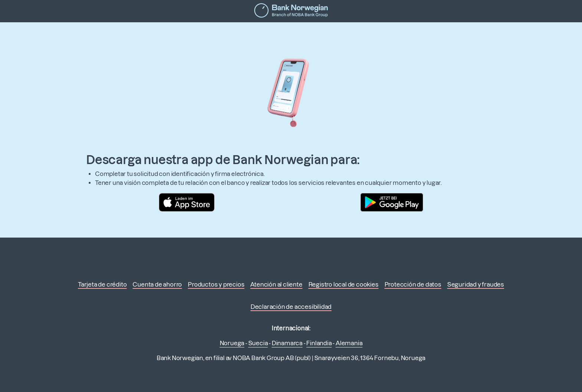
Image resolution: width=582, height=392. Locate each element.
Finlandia (319, 343)
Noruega (232, 343)
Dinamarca (287, 343)
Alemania (349, 343)
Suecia (258, 343)
